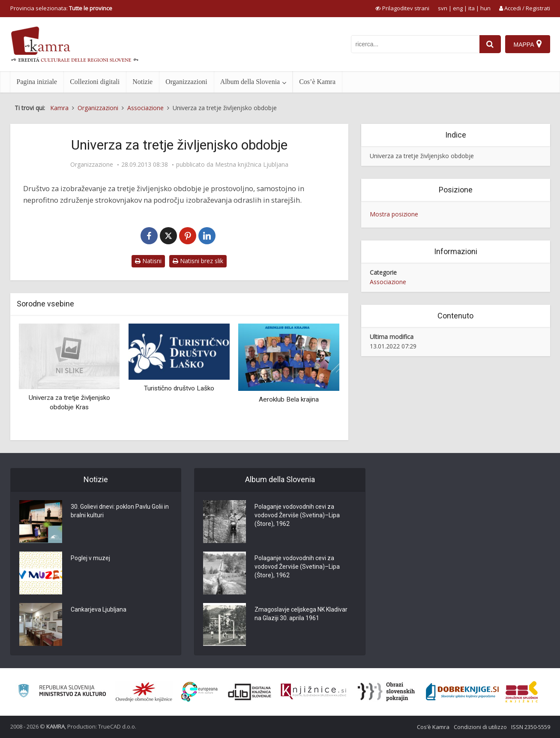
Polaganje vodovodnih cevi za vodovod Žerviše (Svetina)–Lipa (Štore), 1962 (297, 515)
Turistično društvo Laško (179, 388)
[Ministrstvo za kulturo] (62, 692)
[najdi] (490, 44)
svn (443, 8)
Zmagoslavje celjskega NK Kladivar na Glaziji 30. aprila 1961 (301, 614)
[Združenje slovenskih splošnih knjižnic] (313, 692)
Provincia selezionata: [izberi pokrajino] (61, 8)
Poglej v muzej (90, 558)
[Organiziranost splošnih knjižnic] (144, 692)
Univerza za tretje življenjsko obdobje (422, 156)
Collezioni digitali (95, 82)
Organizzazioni (186, 82)
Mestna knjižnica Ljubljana (252, 165)
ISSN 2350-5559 (531, 727)
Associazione (388, 282)
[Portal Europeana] (199, 692)
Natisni (148, 261)
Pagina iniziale (37, 82)
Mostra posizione (394, 214)
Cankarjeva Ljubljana (99, 609)
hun (485, 8)
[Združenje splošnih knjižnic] (522, 692)
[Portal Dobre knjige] (462, 692)
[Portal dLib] (250, 692)
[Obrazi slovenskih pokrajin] (386, 692)
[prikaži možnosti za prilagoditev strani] (402, 8)
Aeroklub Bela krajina (289, 399)
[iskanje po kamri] (415, 44)
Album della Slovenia (250, 82)
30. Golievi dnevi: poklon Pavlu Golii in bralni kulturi (120, 511)
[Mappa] (528, 44)
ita (472, 8)
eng (458, 8)
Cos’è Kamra (317, 82)
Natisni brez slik (198, 261)
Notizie (142, 82)
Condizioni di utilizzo (480, 727)
